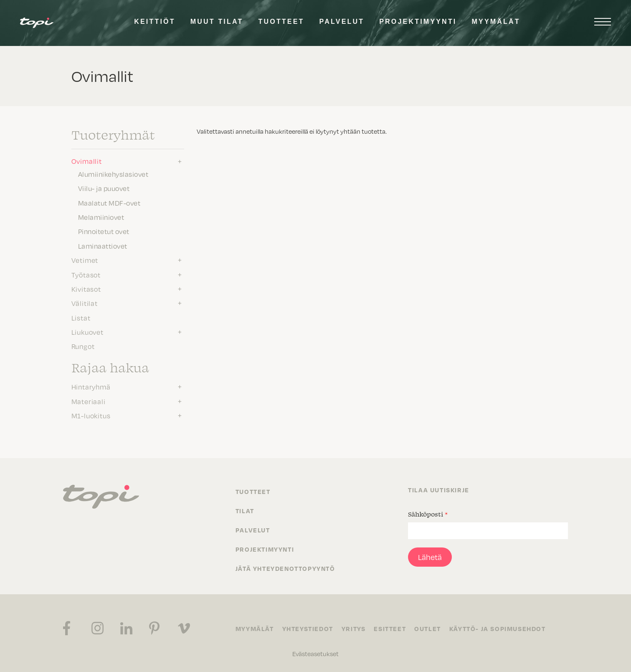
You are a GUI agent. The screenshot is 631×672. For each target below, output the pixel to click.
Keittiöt (155, 22)
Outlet (428, 629)
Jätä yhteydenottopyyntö (285, 568)
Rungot (83, 346)
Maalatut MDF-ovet (109, 203)
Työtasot (86, 275)
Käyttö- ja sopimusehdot (498, 629)
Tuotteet (281, 22)
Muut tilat (217, 22)
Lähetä (430, 557)
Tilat (245, 511)
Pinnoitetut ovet (104, 232)
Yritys (354, 629)
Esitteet (390, 629)
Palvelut (342, 22)
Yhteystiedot (308, 629)
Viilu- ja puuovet (104, 188)
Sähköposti (428, 514)
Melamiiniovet (101, 217)
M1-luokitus (91, 416)
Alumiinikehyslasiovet (113, 174)
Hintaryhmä (91, 387)
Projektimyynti (418, 22)
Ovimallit (87, 161)
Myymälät (496, 22)
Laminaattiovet (103, 246)
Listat (81, 318)
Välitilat (85, 303)
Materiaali (89, 402)
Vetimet (85, 260)
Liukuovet (87, 332)
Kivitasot (86, 289)
